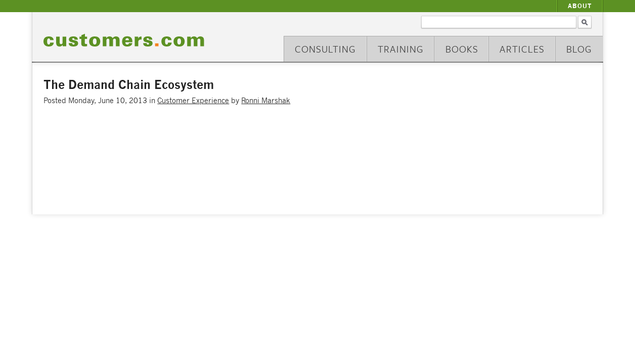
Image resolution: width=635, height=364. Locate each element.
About (580, 6)
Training (401, 49)
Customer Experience (193, 100)
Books (462, 49)
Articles (522, 49)
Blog (579, 49)
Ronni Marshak (266, 100)
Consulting (325, 49)
